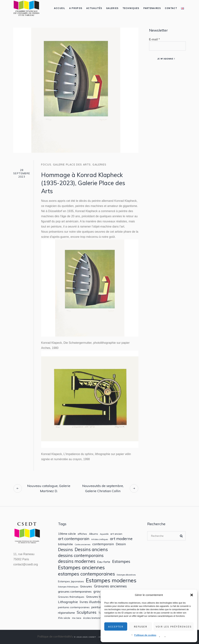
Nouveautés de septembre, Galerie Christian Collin (103, 488)
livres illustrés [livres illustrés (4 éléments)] (90, 602)
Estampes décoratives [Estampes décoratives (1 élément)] (126, 575)
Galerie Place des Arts (72, 165)
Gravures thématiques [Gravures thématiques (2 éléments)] (71, 597)
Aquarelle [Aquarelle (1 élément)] (104, 534)
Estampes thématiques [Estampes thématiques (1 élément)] (68, 587)
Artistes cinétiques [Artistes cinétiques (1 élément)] (100, 539)
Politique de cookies (145, 635)
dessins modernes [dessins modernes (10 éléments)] (77, 561)
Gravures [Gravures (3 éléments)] (86, 586)
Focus (46, 165)
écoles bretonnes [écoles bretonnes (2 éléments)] (93, 618)
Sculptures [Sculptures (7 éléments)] (87, 612)
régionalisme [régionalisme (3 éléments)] (66, 613)
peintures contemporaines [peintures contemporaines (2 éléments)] (74, 607)
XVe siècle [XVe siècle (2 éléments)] (64, 618)
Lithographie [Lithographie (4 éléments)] (68, 602)
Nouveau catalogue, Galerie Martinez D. (49, 488)
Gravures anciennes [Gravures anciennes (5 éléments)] (110, 586)
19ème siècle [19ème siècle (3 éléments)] (67, 534)
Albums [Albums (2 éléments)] (94, 534)
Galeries (99, 165)
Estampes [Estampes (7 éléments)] (121, 561)
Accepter (116, 627)
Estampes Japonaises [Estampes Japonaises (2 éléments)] (71, 581)
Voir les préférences (174, 627)
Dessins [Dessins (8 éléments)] (65, 550)
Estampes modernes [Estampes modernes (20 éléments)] (111, 580)
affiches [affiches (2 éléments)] (82, 534)
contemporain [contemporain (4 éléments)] (103, 544)
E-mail (154, 39)
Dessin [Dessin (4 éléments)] (121, 544)
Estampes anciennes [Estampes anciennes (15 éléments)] (81, 568)
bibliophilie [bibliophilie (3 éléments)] (65, 544)
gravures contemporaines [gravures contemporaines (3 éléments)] (75, 592)
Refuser (141, 627)
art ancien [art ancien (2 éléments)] (116, 534)
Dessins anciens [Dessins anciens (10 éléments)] (91, 550)
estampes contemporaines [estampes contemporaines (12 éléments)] (86, 574)
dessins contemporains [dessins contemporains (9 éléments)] (81, 555)
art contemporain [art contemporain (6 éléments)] (74, 539)
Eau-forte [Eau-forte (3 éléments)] (104, 562)
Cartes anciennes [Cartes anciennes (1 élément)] (83, 545)
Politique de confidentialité (55, 636)
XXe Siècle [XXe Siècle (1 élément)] (77, 618)
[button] (192, 595)
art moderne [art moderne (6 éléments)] (121, 539)
